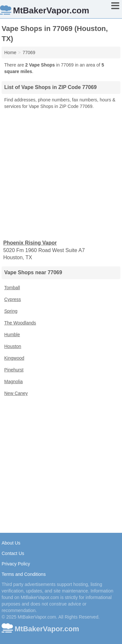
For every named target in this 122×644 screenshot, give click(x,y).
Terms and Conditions (24, 574)
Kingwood (14, 358)
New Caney (16, 393)
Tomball (12, 288)
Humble (12, 335)
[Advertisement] (61, 174)
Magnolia (14, 382)
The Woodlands (20, 323)
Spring (11, 311)
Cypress (13, 299)
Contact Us (13, 553)
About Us (11, 543)
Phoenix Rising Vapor (30, 243)
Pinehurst (14, 370)
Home (10, 52)
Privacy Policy (16, 564)
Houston (13, 346)
